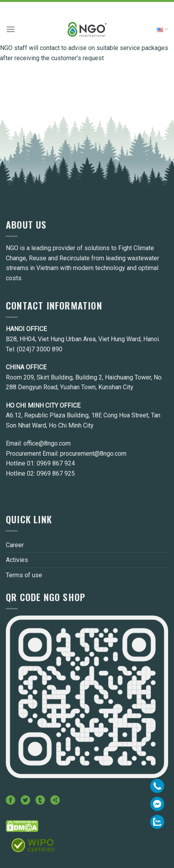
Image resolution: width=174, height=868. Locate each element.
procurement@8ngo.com (93, 454)
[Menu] (11, 29)
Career (15, 545)
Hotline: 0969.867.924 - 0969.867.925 (87, 7)
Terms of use (24, 575)
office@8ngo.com (47, 443)
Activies (17, 560)
